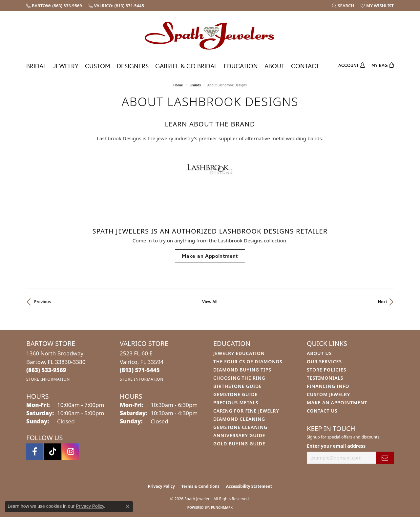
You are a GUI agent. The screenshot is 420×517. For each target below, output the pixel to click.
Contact (305, 66)
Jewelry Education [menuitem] (239, 353)
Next (383, 302)
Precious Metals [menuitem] (236, 403)
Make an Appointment (210, 256)
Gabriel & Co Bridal (186, 66)
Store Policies (326, 370)
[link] (54, 6)
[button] (343, 6)
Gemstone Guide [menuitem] (235, 394)
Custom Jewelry (328, 394)
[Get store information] (48, 379)
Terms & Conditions (200, 486)
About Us (319, 353)
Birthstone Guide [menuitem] (238, 386)
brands (195, 85)
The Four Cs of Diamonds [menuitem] (248, 361)
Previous (42, 302)
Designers (133, 66)
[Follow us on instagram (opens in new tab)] (71, 452)
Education (241, 66)
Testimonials (325, 378)
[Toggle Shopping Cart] (383, 65)
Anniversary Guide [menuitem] (239, 435)
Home (178, 85)
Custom (98, 66)
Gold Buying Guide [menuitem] (239, 444)
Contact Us (322, 411)
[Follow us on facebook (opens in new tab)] (34, 452)
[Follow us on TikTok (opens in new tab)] (52, 452)
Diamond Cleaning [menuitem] (239, 419)
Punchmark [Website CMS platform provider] (222, 507)
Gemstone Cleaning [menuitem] (240, 427)
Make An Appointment (337, 403)
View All (210, 302)
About (274, 66)
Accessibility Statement (249, 486)
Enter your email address (336, 446)
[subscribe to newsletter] (385, 458)
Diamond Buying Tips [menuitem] (242, 370)
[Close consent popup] (128, 506)
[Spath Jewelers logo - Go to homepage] (210, 35)
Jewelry (66, 66)
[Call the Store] (46, 370)
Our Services (324, 361)
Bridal (36, 66)
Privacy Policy (161, 486)
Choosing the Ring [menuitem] (239, 378)
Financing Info (328, 386)
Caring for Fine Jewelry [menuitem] (246, 411)
